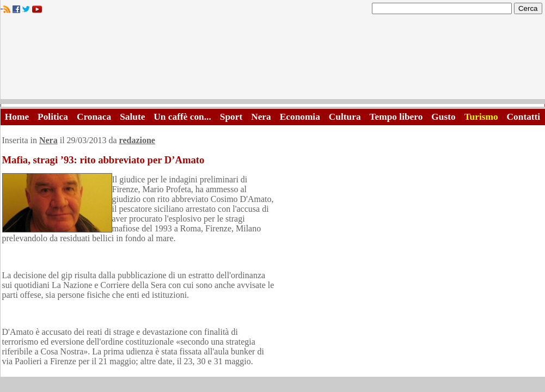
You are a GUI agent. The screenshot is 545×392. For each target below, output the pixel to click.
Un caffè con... (182, 117)
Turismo (481, 117)
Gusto (443, 117)
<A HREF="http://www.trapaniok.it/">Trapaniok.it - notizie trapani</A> (273, 60)
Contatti (524, 117)
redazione (137, 140)
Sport (231, 117)
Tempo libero (396, 117)
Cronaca (94, 117)
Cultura (345, 117)
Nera (261, 117)
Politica (53, 117)
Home (17, 117)
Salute (132, 117)
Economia (300, 117)
